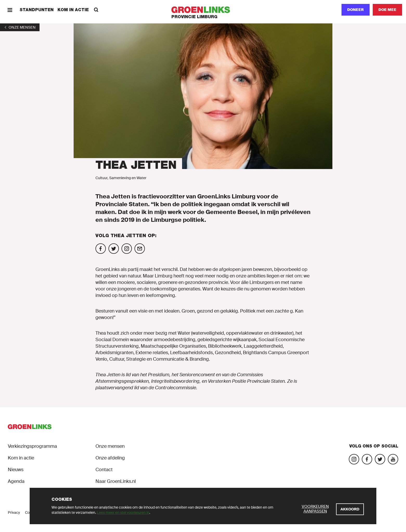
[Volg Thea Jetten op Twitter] (114, 249)
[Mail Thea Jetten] (140, 249)
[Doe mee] (387, 10)
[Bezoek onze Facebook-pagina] (367, 459)
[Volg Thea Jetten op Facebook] (101, 249)
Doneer (356, 10)
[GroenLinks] (203, 10)
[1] (20, 27)
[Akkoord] (350, 509)
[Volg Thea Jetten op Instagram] (127, 249)
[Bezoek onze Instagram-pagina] (354, 459)
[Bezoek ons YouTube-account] (393, 459)
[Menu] (10, 10)
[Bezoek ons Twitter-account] (380, 459)
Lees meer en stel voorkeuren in (123, 512)
